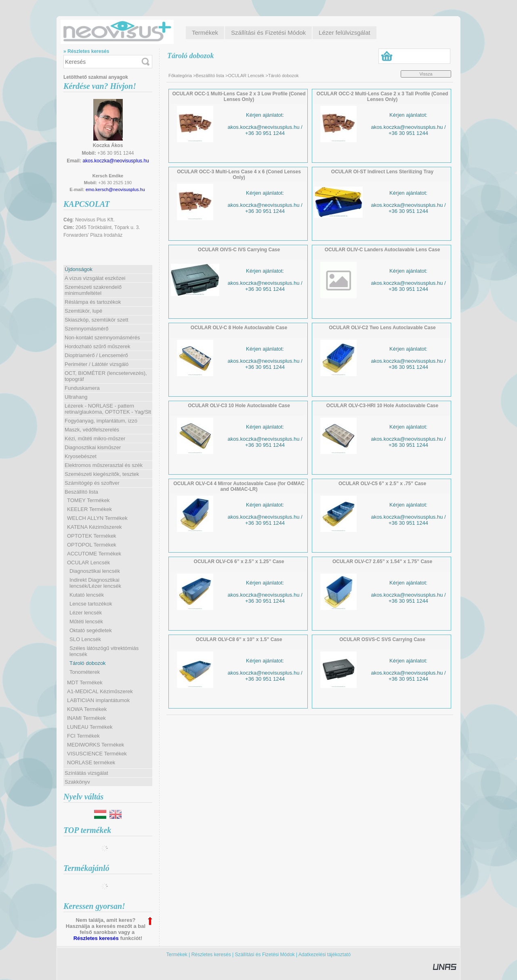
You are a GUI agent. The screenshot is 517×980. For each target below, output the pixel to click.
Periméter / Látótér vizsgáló (97, 364)
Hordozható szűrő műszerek (98, 346)
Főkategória (180, 76)
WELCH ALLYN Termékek (97, 518)
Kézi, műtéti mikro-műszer (95, 438)
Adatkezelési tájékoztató (325, 955)
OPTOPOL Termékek (92, 545)
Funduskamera (82, 388)
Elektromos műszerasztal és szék (104, 465)
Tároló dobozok (88, 663)
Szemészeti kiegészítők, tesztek (102, 474)
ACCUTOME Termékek (94, 554)
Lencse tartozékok (91, 604)
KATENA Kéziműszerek (95, 527)
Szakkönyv (77, 782)
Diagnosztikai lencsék (95, 571)
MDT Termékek (85, 682)
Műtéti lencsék (86, 621)
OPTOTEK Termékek (92, 536)
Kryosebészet (81, 456)
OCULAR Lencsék (246, 76)
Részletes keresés (96, 938)
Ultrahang (76, 397)
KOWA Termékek (87, 709)
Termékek (177, 955)
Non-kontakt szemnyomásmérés (102, 338)
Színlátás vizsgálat (86, 773)
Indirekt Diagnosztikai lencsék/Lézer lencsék (95, 583)
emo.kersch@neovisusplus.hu (115, 189)
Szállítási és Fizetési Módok (265, 955)
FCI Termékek (83, 736)
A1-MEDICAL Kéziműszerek (100, 691)
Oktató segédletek (91, 630)
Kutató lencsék (87, 595)
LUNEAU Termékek (90, 727)
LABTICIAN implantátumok (98, 700)
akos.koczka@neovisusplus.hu (116, 161)
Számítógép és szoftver (92, 483)
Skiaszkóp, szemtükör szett (97, 320)
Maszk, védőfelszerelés (92, 430)
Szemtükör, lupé (83, 311)
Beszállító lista (210, 76)
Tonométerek (85, 672)
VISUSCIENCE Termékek (97, 754)
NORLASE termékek (91, 762)
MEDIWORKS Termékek (96, 745)
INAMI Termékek (86, 718)
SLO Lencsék (85, 639)
